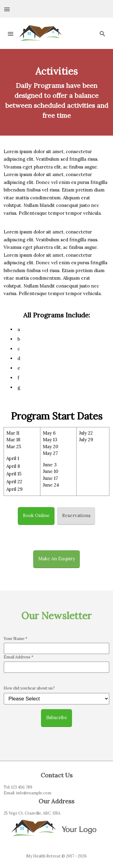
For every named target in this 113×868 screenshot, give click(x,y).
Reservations (76, 515)
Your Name (16, 639)
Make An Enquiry (57, 559)
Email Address (19, 657)
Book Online (36, 515)
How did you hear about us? (29, 688)
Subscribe (57, 717)
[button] (7, 9)
